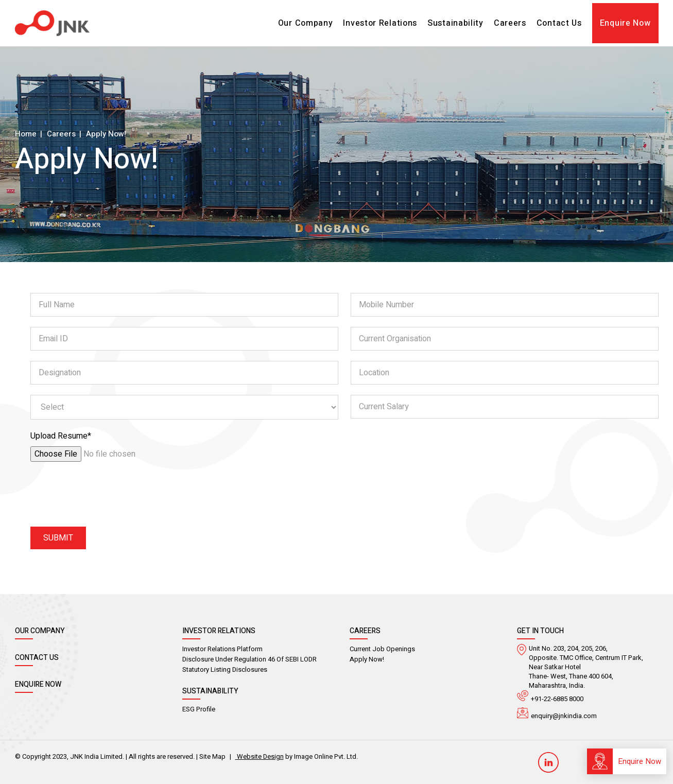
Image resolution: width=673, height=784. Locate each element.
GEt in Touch (540, 631)
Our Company (306, 23)
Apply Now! (367, 659)
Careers (510, 23)
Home (26, 133)
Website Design (260, 756)
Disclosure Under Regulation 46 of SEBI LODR (249, 659)
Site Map (212, 756)
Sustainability (455, 23)
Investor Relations (380, 23)
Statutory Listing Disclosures (225, 669)
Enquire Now (625, 23)
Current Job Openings (382, 649)
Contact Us (559, 23)
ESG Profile (199, 709)
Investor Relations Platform (222, 649)
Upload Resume (61, 436)
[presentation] (109, 496)
